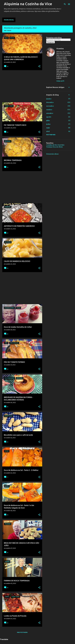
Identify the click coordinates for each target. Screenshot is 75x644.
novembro (50, 106)
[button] (39, 66)
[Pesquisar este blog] (58, 40)
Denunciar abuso (52, 154)
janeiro (49, 99)
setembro (50, 113)
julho (48, 121)
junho (48, 124)
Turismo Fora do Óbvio (54, 147)
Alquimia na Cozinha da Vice (28, 4)
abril (48, 131)
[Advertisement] (21, 86)
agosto (49, 117)
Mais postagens (22, 632)
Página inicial (9, 20)
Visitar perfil (60, 81)
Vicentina (60, 49)
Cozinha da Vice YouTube (55, 145)
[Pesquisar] (65, 4)
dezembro (50, 102)
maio (48, 128)
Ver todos (8, 31)
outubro (49, 110)
